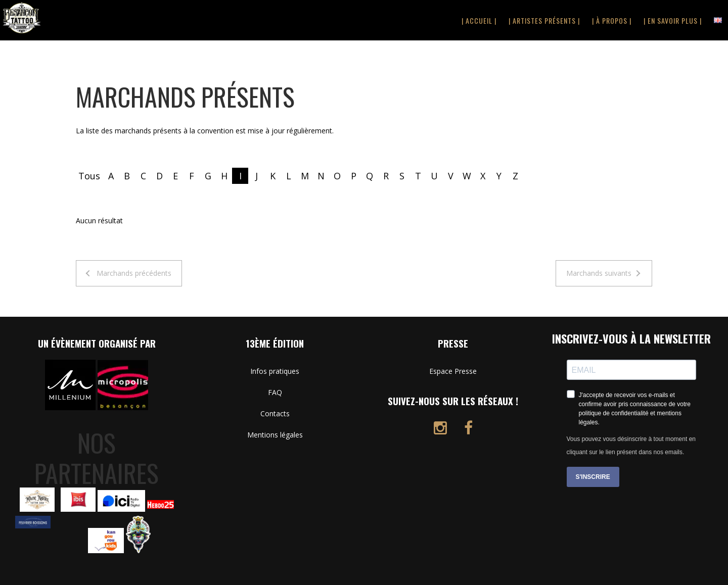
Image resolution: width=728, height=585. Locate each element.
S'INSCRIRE (593, 477)
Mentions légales (275, 435)
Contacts (275, 413)
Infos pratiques (275, 371)
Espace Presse (453, 371)
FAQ (275, 392)
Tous (89, 176)
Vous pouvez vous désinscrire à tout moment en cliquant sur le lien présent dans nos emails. (631, 446)
